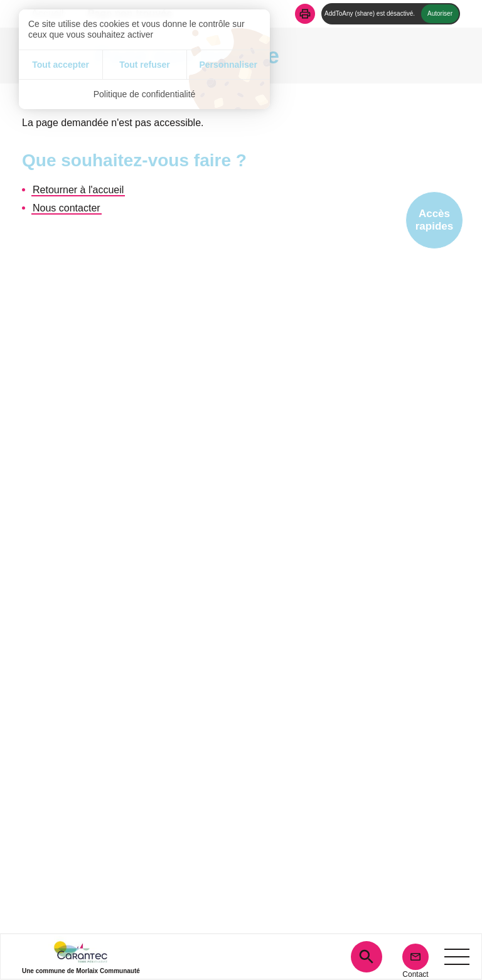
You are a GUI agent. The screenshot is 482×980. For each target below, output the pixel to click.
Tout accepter (61, 65)
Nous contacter (67, 208)
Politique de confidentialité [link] (145, 94)
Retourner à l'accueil (78, 190)
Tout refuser (145, 65)
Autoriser (440, 13)
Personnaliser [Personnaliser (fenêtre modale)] (228, 65)
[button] (305, 14)
